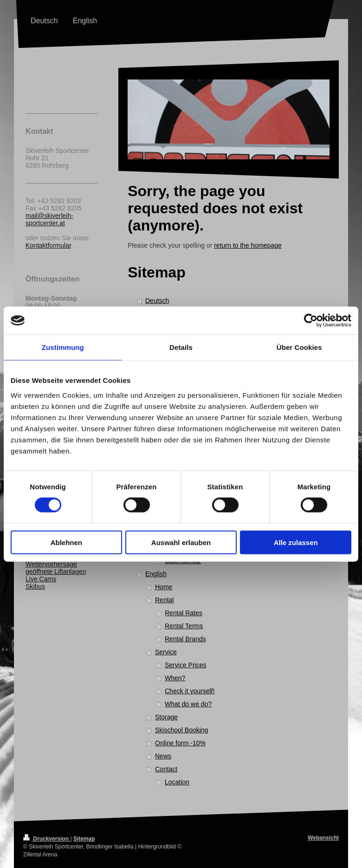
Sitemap (84, 839)
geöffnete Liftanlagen (56, 572)
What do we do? (188, 704)
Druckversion (47, 839)
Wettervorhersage (51, 564)
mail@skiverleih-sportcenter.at (49, 219)
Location (177, 782)
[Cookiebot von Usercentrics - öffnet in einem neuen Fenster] (311, 321)
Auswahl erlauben (181, 542)
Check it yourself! (190, 691)
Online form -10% (180, 743)
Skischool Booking (181, 730)
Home (164, 587)
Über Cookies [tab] (299, 347)
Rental (164, 600)
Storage (166, 717)
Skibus (35, 586)
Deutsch (157, 301)
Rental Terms (184, 626)
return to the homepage (248, 245)
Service (166, 652)
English (156, 574)
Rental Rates (184, 613)
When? (175, 678)
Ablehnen (66, 542)
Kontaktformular (48, 245)
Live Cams (41, 579)
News (163, 756)
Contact (166, 769)
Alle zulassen (296, 542)
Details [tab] (181, 347)
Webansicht (323, 838)
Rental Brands (185, 639)
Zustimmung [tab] (63, 347)
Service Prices (185, 665)
